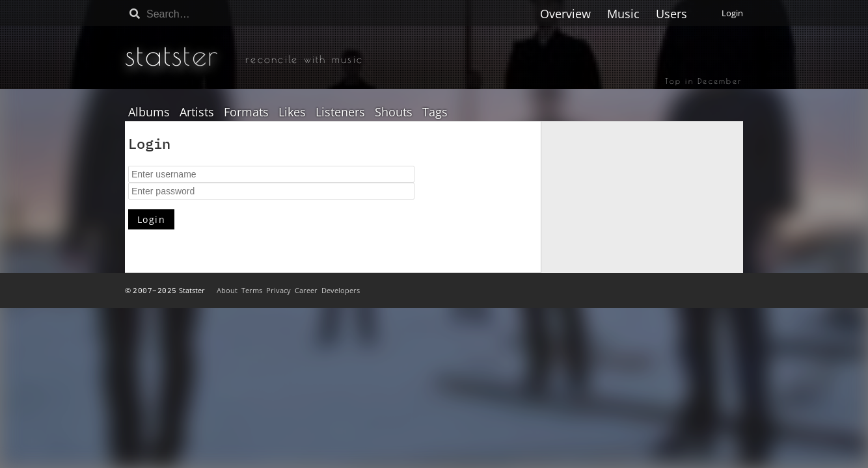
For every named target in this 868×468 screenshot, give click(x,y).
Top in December (703, 81)
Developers (341, 290)
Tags (435, 112)
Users (671, 14)
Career (306, 290)
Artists (197, 112)
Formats (246, 112)
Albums (149, 112)
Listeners (340, 112)
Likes (292, 112)
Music (623, 14)
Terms (252, 290)
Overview (565, 14)
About (227, 290)
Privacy (278, 290)
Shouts (394, 112)
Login (732, 13)
